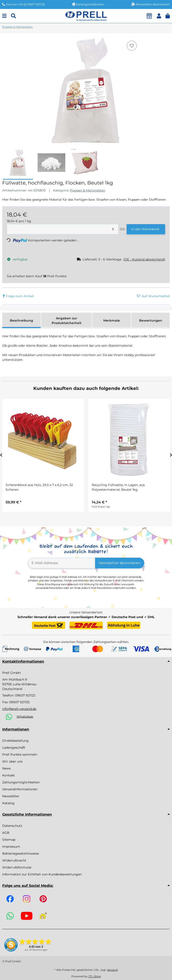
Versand (112, 970)
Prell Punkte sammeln (20, 754)
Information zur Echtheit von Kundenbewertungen (42, 874)
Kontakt (8, 775)
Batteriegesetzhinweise (21, 853)
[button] (159, 16)
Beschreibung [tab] (21, 320)
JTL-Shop (95, 976)
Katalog (8, 803)
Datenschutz (12, 826)
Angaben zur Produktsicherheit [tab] (67, 321)
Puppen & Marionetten (88, 190)
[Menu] (4, 16)
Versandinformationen (20, 789)
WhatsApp (25, 716)
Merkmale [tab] (112, 320)
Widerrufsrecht (14, 860)
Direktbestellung (15, 741)
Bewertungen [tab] (151, 320)
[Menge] (63, 229)
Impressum (11, 847)
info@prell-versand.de (19, 709)
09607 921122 (25, 695)
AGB (6, 833)
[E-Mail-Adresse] (62, 563)
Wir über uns (12, 761)
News (6, 768)
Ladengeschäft (14, 748)
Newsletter (11, 796)
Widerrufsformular (17, 867)
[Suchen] (13, 16)
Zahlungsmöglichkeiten (21, 782)
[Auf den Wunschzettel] (132, 46)
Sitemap (9, 840)
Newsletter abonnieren (120, 563)
